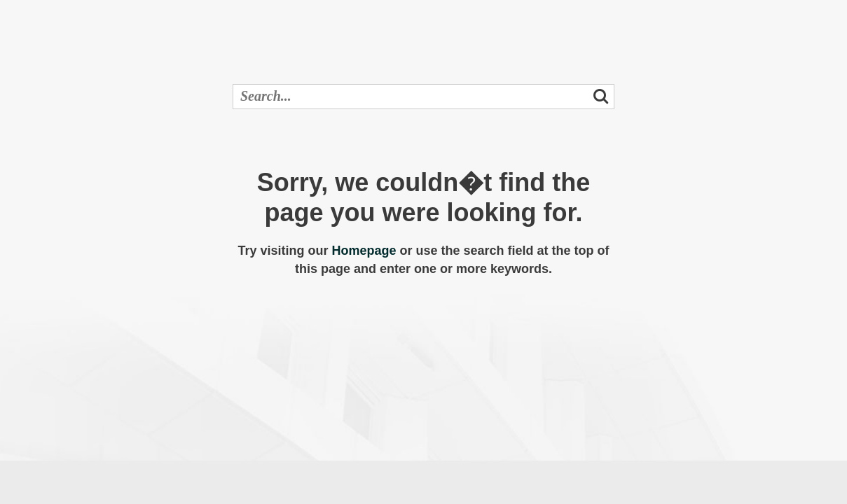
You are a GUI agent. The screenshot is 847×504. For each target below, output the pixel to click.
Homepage (364, 251)
